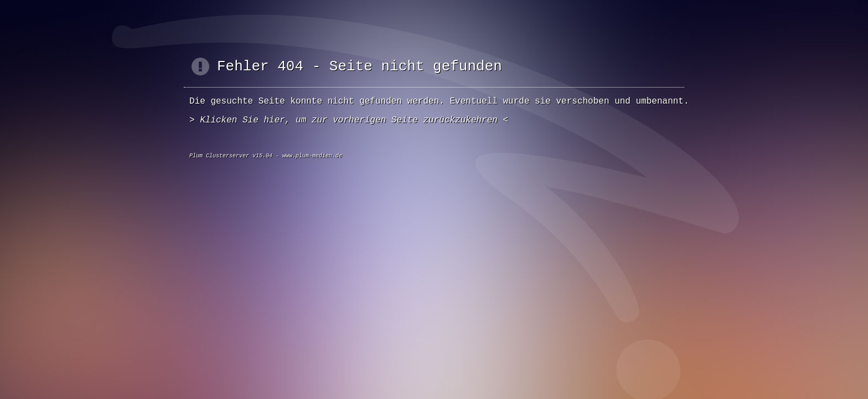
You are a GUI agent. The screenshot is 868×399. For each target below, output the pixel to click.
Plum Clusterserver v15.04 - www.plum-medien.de (266, 156)
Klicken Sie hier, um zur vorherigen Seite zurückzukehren (349, 120)
